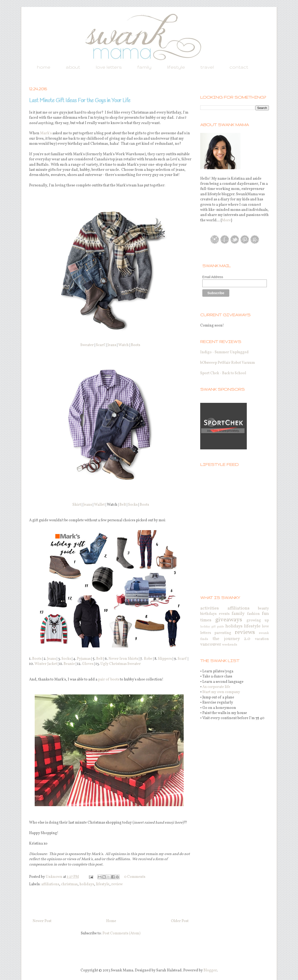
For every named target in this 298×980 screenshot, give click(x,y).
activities (210, 608)
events (224, 614)
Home (111, 921)
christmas (69, 884)
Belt (123, 505)
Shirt (77, 505)
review (117, 884)
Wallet (99, 505)
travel (207, 67)
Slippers (165, 659)
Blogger (210, 970)
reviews (245, 632)
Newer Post (42, 921)
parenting (223, 633)
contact (239, 67)
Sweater (87, 345)
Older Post (180, 921)
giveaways (229, 620)
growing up (258, 620)
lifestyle (176, 67)
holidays (87, 884)
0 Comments (135, 877)
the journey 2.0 (232, 639)
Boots (135, 345)
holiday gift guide (212, 627)
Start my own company (221, 692)
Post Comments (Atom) (121, 933)
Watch (124, 345)
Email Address (213, 277)
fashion (253, 614)
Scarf (101, 345)
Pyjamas (84, 659)
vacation (262, 639)
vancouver (211, 644)
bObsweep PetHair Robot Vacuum (228, 363)
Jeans (112, 345)
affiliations (50, 884)
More (226, 220)
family (144, 67)
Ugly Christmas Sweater (121, 664)
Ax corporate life (216, 687)
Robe (148, 659)
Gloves (88, 664)
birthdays (208, 614)
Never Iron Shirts (123, 659)
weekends (230, 645)
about (73, 67)
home (44, 67)
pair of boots (109, 680)
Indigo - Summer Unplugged (224, 352)
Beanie (69, 664)
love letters (109, 67)
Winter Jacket (46, 664)
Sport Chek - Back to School (223, 373)
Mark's (46, 133)
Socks (133, 505)
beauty (263, 609)
